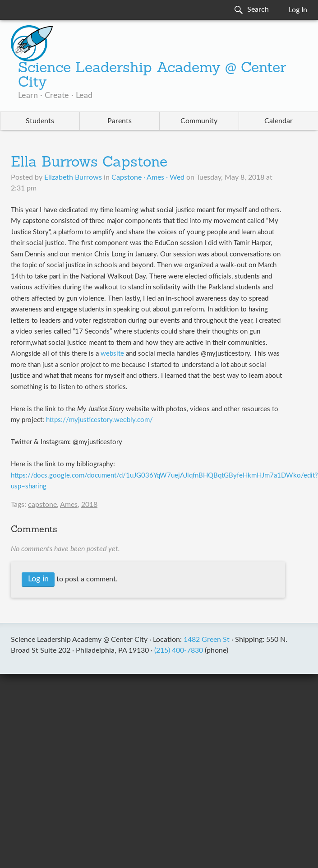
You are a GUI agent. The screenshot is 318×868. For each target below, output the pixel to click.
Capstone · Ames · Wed (148, 177)
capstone (42, 505)
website (112, 354)
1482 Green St (207, 640)
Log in (38, 579)
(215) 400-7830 (179, 650)
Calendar (279, 121)
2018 (89, 505)
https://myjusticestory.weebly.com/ (99, 420)
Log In (298, 10)
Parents (120, 121)
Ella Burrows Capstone (89, 163)
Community (199, 121)
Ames (69, 505)
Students (40, 121)
